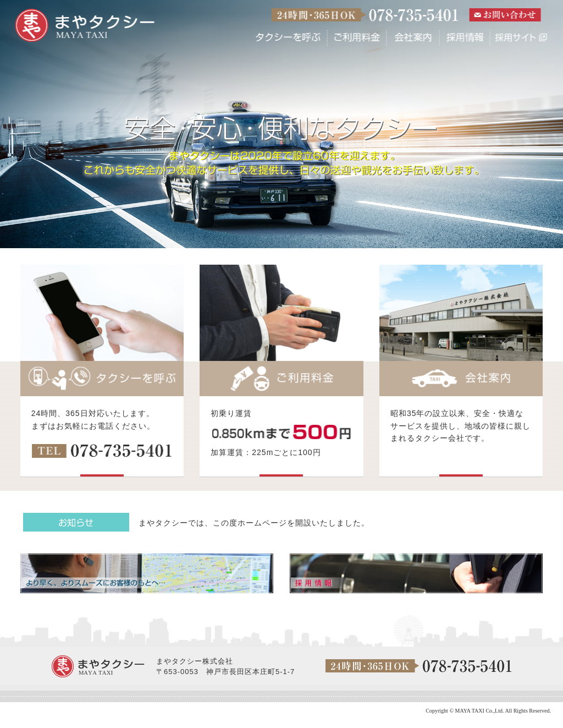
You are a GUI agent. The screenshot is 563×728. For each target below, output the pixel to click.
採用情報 (465, 38)
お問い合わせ (505, 15)
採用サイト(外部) (519, 38)
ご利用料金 (357, 38)
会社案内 (413, 38)
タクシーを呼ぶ (288, 38)
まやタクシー (85, 26)
